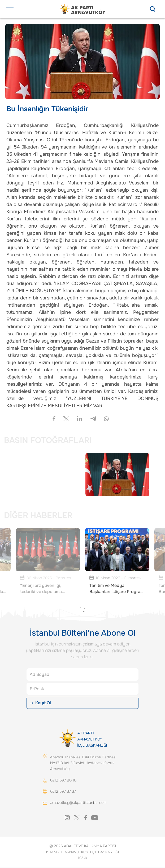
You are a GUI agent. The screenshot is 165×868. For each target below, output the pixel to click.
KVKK (83, 858)
